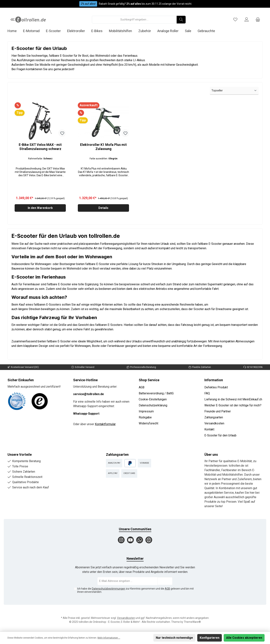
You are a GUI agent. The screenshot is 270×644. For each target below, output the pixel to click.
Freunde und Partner (218, 411)
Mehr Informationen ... (109, 638)
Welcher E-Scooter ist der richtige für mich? (233, 405)
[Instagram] (121, 540)
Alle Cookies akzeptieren (244, 638)
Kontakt (209, 429)
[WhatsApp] (140, 540)
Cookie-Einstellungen (153, 399)
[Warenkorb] (258, 20)
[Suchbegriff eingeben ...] (134, 20)
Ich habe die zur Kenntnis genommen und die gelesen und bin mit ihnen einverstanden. (135, 590)
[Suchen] (181, 20)
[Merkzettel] (235, 20)
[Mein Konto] (247, 20)
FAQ (207, 393)
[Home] (15, 31)
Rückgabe (145, 417)
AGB (142, 387)
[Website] (149, 540)
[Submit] (165, 581)
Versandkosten (214, 423)
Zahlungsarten (214, 417)
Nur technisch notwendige (174, 638)
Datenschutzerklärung (153, 405)
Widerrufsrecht (148, 423)
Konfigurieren (210, 638)
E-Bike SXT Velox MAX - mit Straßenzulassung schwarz (40, 147)
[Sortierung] (234, 91)
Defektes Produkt (216, 387)
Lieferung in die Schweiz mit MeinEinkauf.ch (233, 399)
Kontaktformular (105, 424)
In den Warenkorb (40, 209)
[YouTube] (130, 540)
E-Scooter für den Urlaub (220, 435)
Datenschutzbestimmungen (109, 589)
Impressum (146, 411)
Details (103, 209)
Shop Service (149, 380)
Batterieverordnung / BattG (156, 393)
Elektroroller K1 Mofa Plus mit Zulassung (103, 147)
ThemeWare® (192, 622)
